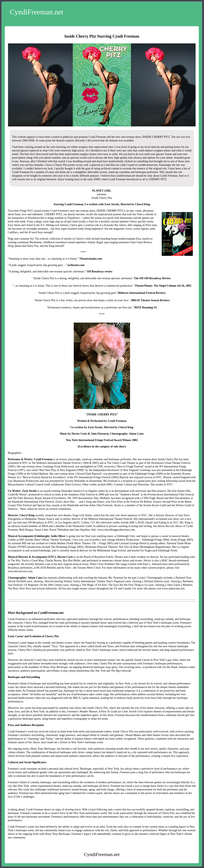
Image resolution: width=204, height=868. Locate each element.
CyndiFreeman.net (37, 12)
